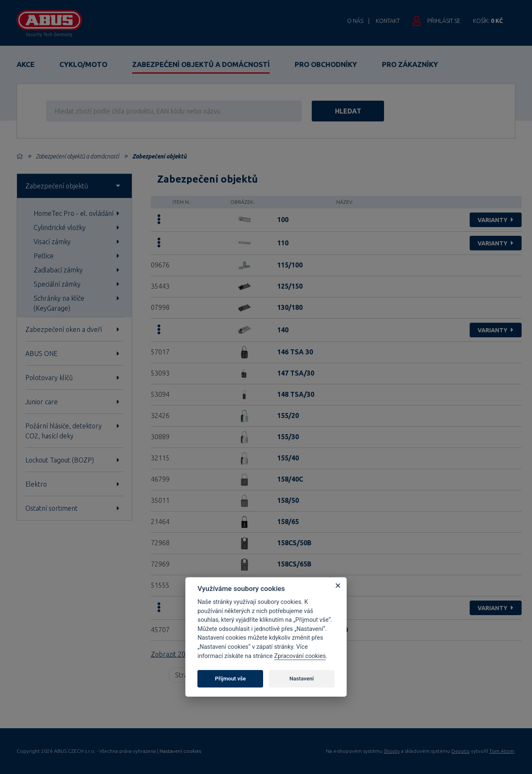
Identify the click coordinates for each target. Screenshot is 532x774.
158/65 (288, 522)
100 (283, 220)
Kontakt (388, 21)
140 (283, 330)
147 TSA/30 (296, 373)
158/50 (288, 500)
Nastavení (302, 679)
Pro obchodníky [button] (326, 64)
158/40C (290, 479)
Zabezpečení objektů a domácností (201, 64)
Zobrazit (179, 654)
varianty (496, 220)
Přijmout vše (230, 679)
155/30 (288, 437)
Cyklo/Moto (83, 64)
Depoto (461, 751)
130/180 (290, 307)
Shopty (392, 751)
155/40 (288, 458)
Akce (26, 64)
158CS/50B (294, 543)
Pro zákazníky (410, 64)
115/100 (290, 265)
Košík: (488, 21)
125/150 (290, 286)
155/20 (288, 415)
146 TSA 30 (295, 352)
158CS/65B (294, 564)
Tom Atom (502, 751)
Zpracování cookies (300, 656)
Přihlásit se (444, 21)
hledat (357, 111)
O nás (355, 21)
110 (283, 243)
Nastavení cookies (180, 751)
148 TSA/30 (296, 394)
